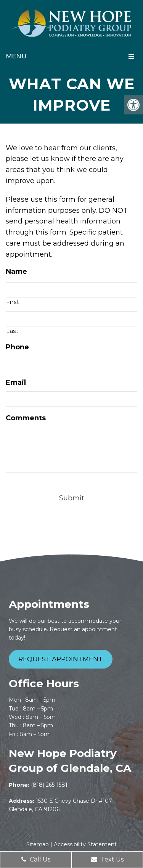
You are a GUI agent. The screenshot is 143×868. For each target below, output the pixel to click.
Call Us (36, 859)
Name (16, 272)
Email (16, 383)
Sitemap (38, 844)
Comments (26, 418)
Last (12, 331)
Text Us (107, 859)
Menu (16, 56)
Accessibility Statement (85, 844)
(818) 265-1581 (49, 785)
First (13, 302)
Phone (17, 347)
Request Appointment (61, 659)
